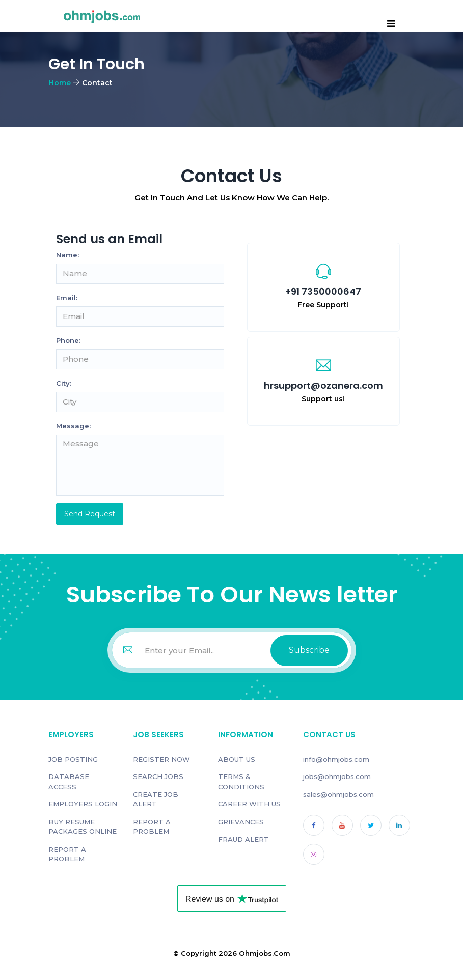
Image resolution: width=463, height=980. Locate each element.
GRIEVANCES (241, 822)
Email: (67, 298)
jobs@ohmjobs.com (337, 776)
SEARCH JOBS (158, 776)
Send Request (90, 514)
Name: (67, 255)
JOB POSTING (73, 759)
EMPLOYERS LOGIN (83, 804)
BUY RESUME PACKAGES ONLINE (83, 827)
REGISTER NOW (161, 759)
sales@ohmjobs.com (338, 794)
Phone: (68, 340)
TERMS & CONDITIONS (241, 782)
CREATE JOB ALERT (156, 799)
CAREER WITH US (249, 804)
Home (60, 83)
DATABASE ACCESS (69, 782)
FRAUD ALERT (243, 839)
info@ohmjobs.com (336, 759)
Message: (73, 426)
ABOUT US (237, 759)
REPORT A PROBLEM (67, 854)
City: (64, 383)
